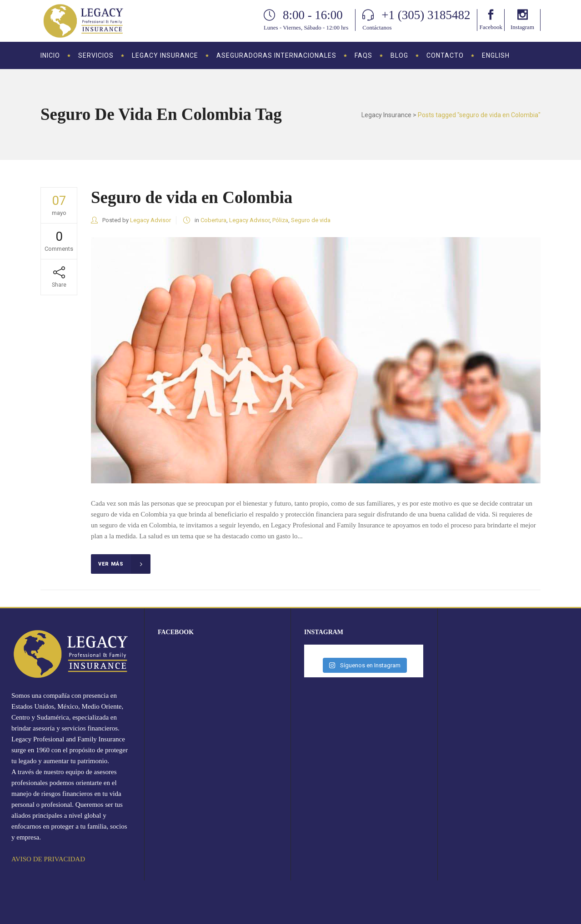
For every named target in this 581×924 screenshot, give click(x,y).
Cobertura (213, 220)
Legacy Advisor (150, 220)
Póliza (280, 220)
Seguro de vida (311, 220)
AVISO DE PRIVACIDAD (48, 859)
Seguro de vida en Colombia (192, 197)
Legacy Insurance (386, 115)
